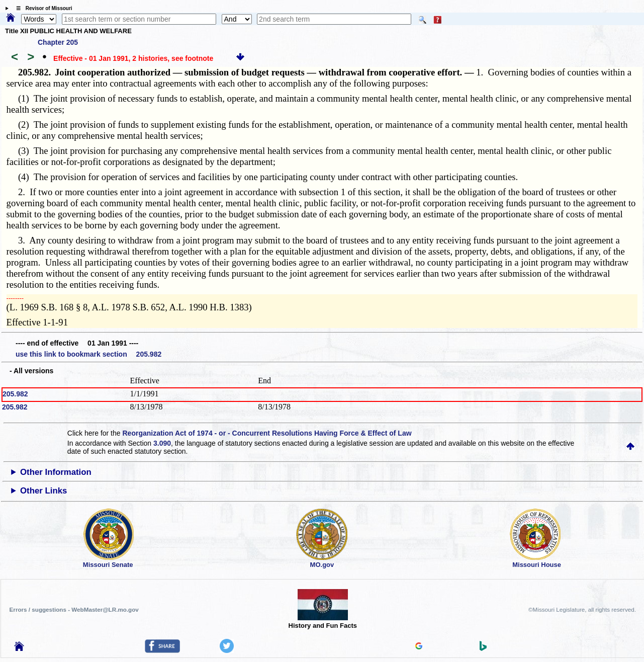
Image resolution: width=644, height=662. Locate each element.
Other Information (56, 472)
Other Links (43, 491)
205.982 (15, 394)
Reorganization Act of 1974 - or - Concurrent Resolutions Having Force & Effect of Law (267, 433)
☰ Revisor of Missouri (42, 8)
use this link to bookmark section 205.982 (88, 354)
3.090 (162, 443)
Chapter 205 (58, 42)
